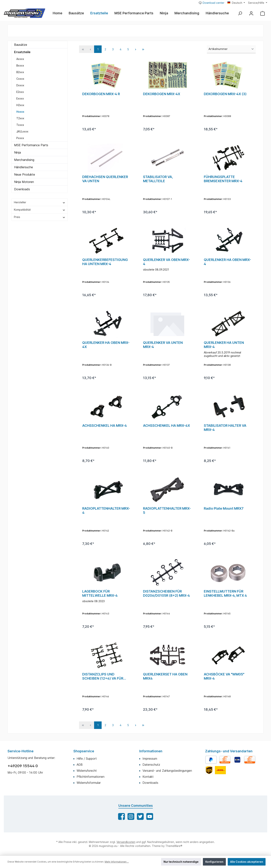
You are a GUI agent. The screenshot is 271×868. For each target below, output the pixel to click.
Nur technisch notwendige (181, 862)
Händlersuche (24, 167)
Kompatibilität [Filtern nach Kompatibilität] (40, 210)
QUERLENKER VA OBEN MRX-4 (166, 262)
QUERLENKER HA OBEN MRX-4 (227, 262)
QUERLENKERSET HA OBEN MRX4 (165, 676)
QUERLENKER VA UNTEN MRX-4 (163, 345)
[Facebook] (121, 816)
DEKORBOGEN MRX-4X (162, 94)
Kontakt (148, 777)
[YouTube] (150, 816)
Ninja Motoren (24, 182)
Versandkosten (126, 842)
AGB (80, 765)
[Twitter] (140, 816)
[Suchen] (240, 13)
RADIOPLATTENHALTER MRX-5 (167, 510)
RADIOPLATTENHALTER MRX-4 (106, 510)
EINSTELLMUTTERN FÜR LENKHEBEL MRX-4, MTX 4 (225, 593)
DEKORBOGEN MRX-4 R (101, 94)
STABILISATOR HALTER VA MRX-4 (225, 428)
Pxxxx (20, 138)
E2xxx (20, 92)
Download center (212, 3)
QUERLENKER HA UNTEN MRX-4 (224, 345)
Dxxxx (20, 85)
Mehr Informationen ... (117, 862)
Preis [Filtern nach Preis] (40, 217)
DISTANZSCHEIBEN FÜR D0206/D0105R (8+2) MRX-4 (166, 593)
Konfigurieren (214, 862)
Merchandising (24, 160)
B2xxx (20, 72)
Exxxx (20, 98)
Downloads (22, 189)
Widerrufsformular (89, 783)
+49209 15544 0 (23, 766)
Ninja (18, 152)
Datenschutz (151, 765)
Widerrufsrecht (87, 771)
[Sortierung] (231, 49)
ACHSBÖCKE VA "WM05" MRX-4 (224, 676)
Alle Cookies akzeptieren (247, 862)
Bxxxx (20, 65)
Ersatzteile (22, 52)
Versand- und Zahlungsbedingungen (167, 771)
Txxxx (20, 125)
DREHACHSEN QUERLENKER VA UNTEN (105, 179)
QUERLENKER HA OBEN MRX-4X (106, 345)
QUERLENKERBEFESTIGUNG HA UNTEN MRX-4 (105, 262)
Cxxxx (20, 79)
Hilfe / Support (87, 759)
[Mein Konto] (251, 13)
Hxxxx (20, 112)
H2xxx (20, 105)
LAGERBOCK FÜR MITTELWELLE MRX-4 (100, 593)
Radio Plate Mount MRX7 (224, 508)
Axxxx (20, 59)
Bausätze (21, 45)
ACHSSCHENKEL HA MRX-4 (105, 426)
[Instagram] (131, 816)
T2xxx (20, 118)
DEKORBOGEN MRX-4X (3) (225, 94)
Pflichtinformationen (91, 777)
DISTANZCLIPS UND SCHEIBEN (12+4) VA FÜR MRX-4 (103, 676)
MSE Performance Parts (31, 145)
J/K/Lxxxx (22, 131)
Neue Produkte (25, 174)
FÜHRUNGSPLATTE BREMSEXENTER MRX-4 (223, 179)
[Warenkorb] (263, 13)
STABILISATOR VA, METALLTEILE (158, 179)
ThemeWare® (174, 846)
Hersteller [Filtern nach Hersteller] (40, 202)
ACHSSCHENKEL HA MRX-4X (166, 426)
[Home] (59, 13)
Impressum (150, 759)
